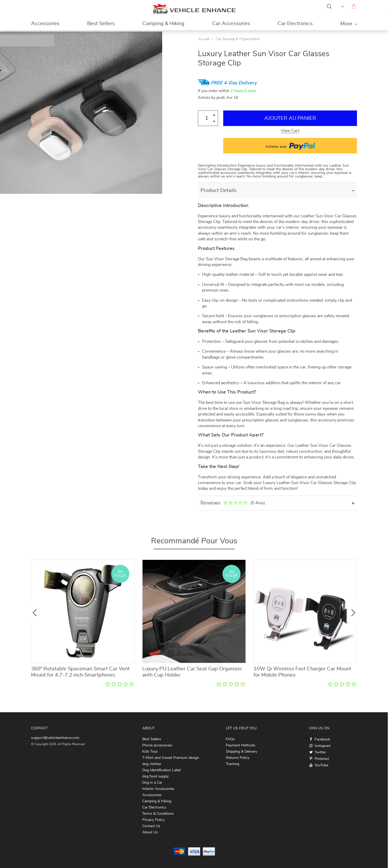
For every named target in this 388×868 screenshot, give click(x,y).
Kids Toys (150, 752)
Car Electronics (295, 24)
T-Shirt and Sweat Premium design (171, 758)
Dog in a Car (152, 783)
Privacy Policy (153, 820)
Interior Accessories (158, 789)
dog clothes (152, 764)
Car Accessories (231, 24)
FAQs (230, 739)
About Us (150, 832)
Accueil (204, 39)
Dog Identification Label (161, 770)
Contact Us (151, 826)
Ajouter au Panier (290, 118)
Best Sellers (101, 24)
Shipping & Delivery (241, 752)
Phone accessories (157, 745)
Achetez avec (290, 146)
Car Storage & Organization (238, 39)
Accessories (45, 24)
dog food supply (155, 776)
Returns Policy (238, 758)
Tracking (233, 764)
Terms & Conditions (158, 814)
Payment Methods (241, 745)
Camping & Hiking (163, 24)
